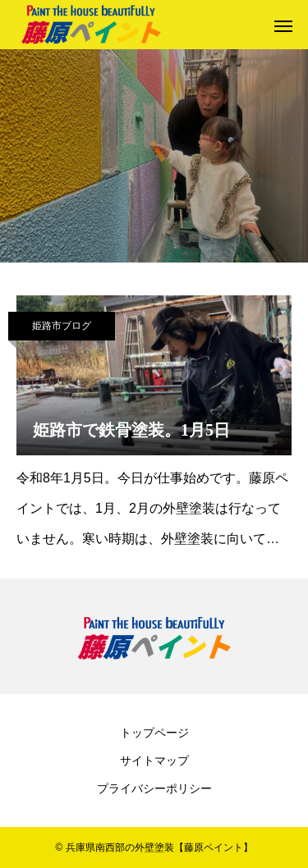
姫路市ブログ (62, 326)
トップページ (154, 733)
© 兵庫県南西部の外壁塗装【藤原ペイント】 (154, 847)
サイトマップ (154, 761)
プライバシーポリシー (154, 788)
